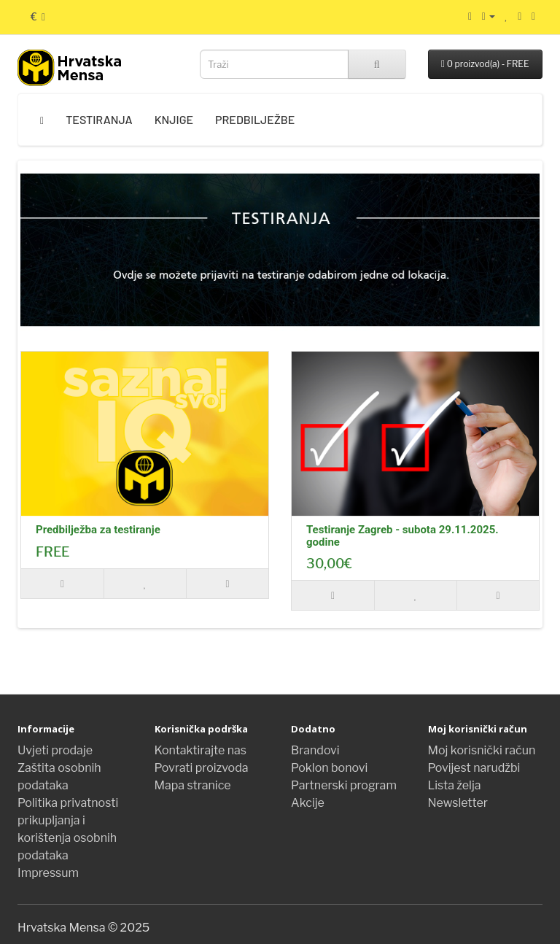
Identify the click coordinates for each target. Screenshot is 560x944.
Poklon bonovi (329, 768)
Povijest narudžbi (474, 768)
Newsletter (458, 803)
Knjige (174, 119)
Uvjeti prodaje (55, 750)
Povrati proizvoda (202, 768)
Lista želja (455, 785)
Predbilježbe (255, 119)
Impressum (48, 873)
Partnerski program (344, 785)
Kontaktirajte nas (201, 750)
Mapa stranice (193, 785)
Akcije (308, 803)
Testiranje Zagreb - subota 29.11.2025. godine (402, 536)
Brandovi (315, 750)
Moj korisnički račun (482, 750)
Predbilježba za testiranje (98, 530)
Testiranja (99, 119)
